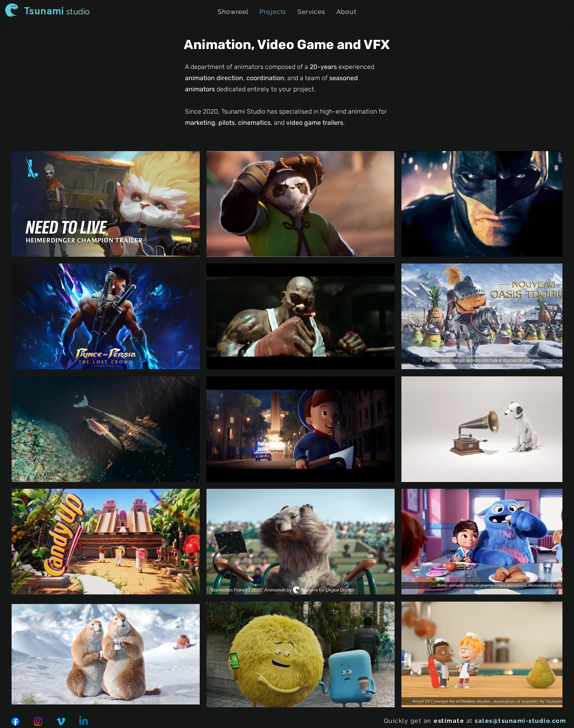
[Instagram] (38, 721)
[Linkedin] (84, 721)
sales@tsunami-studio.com (520, 721)
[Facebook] (15, 721)
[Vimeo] (61, 721)
